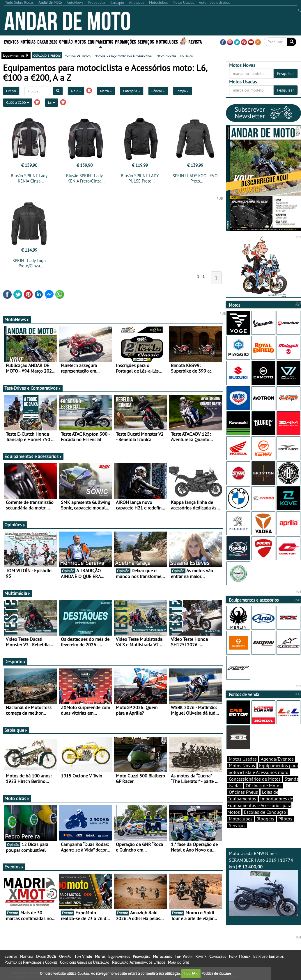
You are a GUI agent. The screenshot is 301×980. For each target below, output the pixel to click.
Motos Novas (242, 766)
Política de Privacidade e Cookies (31, 962)
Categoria (132, 91)
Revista (195, 41)
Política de (216, 973)
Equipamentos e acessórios (33, 456)
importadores (166, 55)
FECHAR (191, 973)
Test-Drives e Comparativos (33, 388)
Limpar (11, 91)
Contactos (218, 956)
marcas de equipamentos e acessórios (123, 55)
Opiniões (15, 525)
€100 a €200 (18, 102)
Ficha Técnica (240, 956)
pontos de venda (78, 55)
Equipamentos (100, 41)
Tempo (183, 91)
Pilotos (285, 819)
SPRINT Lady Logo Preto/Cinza (29, 263)
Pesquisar (286, 74)
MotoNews (17, 319)
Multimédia (17, 593)
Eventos (11, 41)
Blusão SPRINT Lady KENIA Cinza (29, 178)
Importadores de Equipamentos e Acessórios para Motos (260, 805)
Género (158, 91)
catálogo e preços (47, 55)
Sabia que (16, 730)
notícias (186, 55)
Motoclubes (167, 41)
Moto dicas (17, 798)
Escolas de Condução (265, 812)
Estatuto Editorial (268, 956)
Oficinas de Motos (264, 786)
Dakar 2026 (47, 41)
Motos (80, 41)
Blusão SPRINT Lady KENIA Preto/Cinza (84, 178)
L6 (52, 102)
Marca (106, 91)
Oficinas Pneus (243, 792)
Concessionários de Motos (255, 779)
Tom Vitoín (83, 956)
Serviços (146, 41)
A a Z (76, 91)
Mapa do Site (178, 962)
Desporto (15, 661)
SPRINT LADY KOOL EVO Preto (195, 178)
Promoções (125, 41)
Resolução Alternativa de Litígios (139, 962)
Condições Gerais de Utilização (85, 962)
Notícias (28, 41)
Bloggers (265, 819)
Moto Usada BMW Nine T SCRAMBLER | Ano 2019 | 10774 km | (264, 883)
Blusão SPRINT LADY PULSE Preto (140, 178)
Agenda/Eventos (277, 759)
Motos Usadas (243, 759)
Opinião (66, 41)
